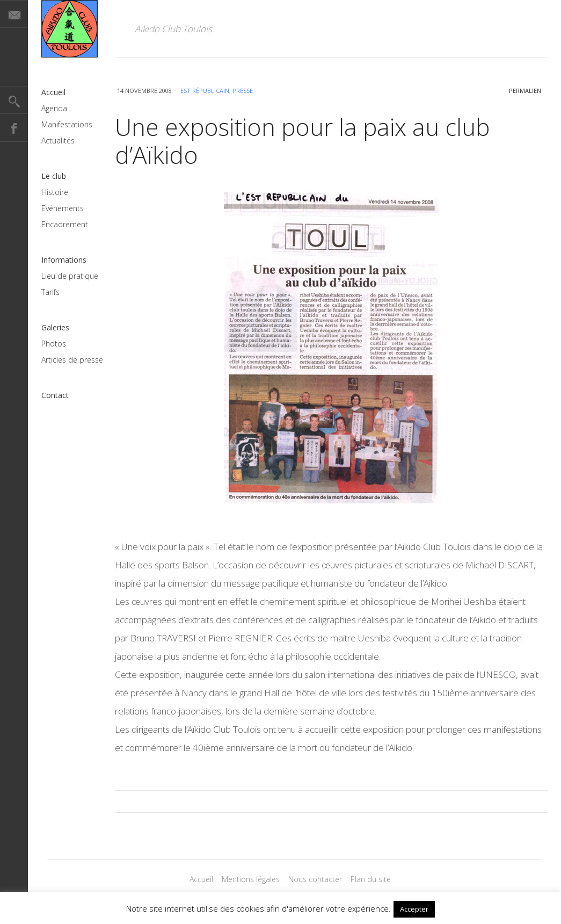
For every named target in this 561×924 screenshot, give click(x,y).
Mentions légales (251, 879)
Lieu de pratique (70, 276)
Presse (243, 91)
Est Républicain (205, 91)
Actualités (58, 140)
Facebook (14, 128)
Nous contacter (315, 879)
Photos (54, 344)
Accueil (53, 92)
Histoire (55, 192)
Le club (54, 176)
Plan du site (371, 879)
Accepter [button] (414, 909)
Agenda (54, 108)
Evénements (63, 208)
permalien (525, 91)
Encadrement (65, 224)
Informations (64, 260)
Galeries (55, 327)
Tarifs (50, 292)
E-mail (14, 14)
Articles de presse (72, 360)
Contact (55, 395)
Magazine (70, 29)
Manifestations (67, 124)
